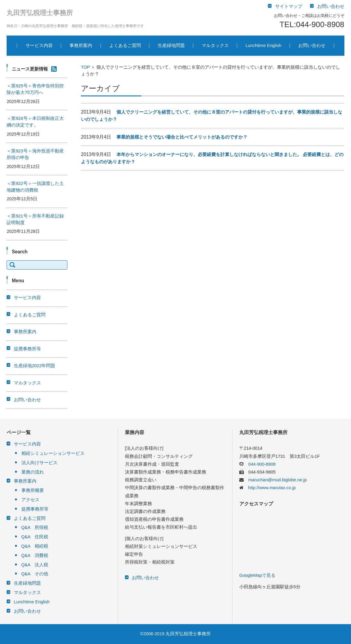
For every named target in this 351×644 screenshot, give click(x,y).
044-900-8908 (260, 464)
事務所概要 (33, 490)
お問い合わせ (312, 45)
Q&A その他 (35, 574)
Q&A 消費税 (35, 555)
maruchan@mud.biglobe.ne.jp (275, 480)
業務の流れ (33, 472)
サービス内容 (39, 45)
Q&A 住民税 (35, 537)
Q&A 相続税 (35, 546)
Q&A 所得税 (35, 527)
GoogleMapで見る (257, 575)
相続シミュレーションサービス (53, 453)
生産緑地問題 (171, 45)
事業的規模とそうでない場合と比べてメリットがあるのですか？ (182, 137)
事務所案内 (81, 45)
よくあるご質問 (125, 45)
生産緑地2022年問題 (34, 366)
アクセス (30, 500)
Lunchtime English (264, 45)
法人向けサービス (39, 463)
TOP (85, 67)
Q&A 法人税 (35, 565)
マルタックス (215, 45)
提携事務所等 (27, 349)
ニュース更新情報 (30, 69)
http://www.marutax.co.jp (270, 488)
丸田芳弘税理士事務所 (40, 13)
